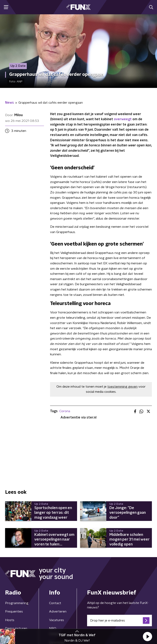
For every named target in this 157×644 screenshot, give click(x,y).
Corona (65, 411)
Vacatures (57, 620)
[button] (147, 636)
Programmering (17, 603)
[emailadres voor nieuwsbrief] (119, 620)
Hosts (10, 620)
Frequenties (14, 611)
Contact (55, 603)
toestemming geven (122, 387)
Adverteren (58, 611)
